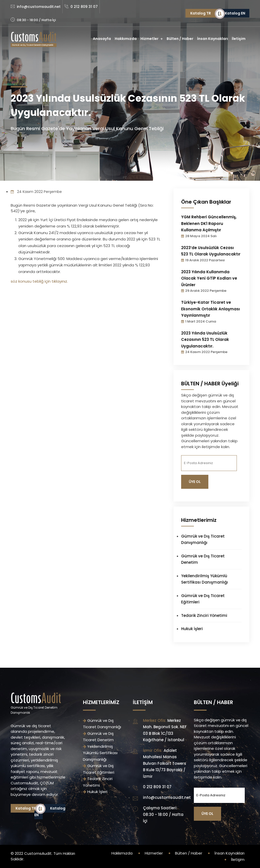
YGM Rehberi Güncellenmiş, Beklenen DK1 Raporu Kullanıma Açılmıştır (209, 223)
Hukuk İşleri (192, 629)
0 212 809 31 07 (84, 7)
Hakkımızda (126, 39)
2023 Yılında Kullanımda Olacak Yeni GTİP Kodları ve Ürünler (209, 278)
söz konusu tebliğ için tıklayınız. (39, 281)
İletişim (239, 39)
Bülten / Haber (180, 39)
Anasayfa (102, 39)
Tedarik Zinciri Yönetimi (204, 615)
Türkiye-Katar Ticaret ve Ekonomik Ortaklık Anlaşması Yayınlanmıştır (211, 309)
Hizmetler (149, 39)
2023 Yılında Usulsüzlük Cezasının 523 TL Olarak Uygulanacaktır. (205, 340)
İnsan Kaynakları (213, 39)
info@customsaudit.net (39, 7)
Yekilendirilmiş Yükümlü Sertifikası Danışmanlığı (100, 753)
